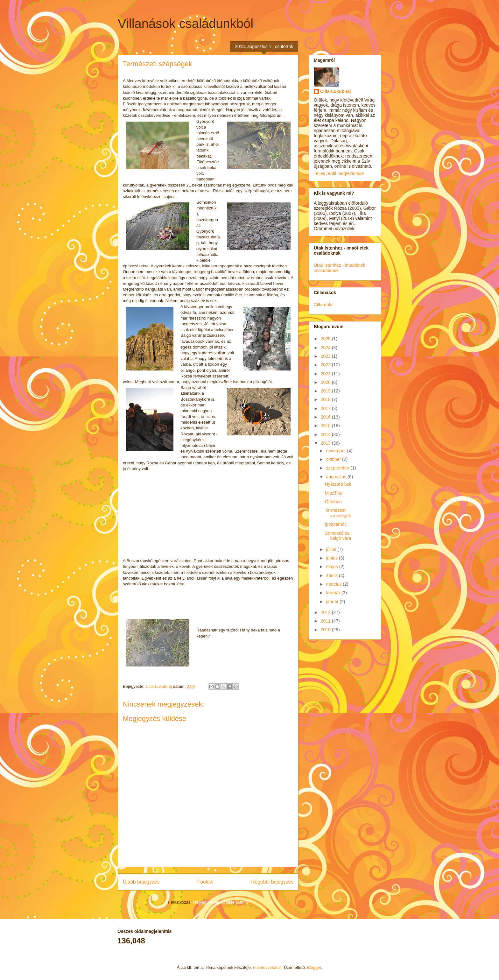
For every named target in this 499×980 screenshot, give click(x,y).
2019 (326, 391)
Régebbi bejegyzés (272, 882)
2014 (326, 434)
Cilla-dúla (323, 305)
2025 (326, 339)
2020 (326, 382)
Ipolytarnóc (336, 524)
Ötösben (333, 502)
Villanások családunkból (186, 24)
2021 (326, 374)
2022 (326, 365)
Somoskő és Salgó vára (338, 536)
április (332, 575)
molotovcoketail (267, 967)
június (332, 558)
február (334, 593)
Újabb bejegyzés (141, 882)
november (336, 451)
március (334, 584)
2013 (326, 443)
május (332, 567)
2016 (326, 417)
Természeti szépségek (338, 513)
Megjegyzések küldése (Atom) (221, 902)
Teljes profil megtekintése (339, 173)
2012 (326, 612)
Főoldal (205, 882)
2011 (326, 621)
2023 (326, 356)
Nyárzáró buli (338, 484)
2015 (326, 426)
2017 (326, 408)
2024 (326, 348)
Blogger (314, 967)
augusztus (337, 477)
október (334, 459)
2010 (326, 630)
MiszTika (334, 493)
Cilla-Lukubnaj (335, 91)
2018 (326, 399)
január (333, 602)
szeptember (338, 468)
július (332, 549)
